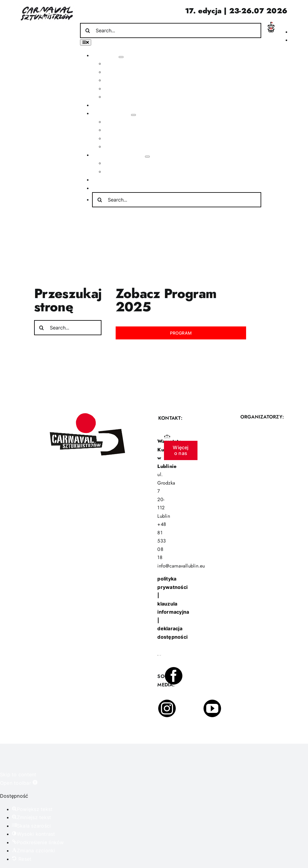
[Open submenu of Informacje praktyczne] (147, 157)
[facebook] (174, 676)
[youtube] (212, 708)
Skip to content (18, 774)
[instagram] (167, 708)
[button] (19, 783)
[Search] (88, 30)
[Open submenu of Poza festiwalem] (133, 115)
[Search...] (171, 30)
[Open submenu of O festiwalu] (121, 57)
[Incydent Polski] (271, 24)
